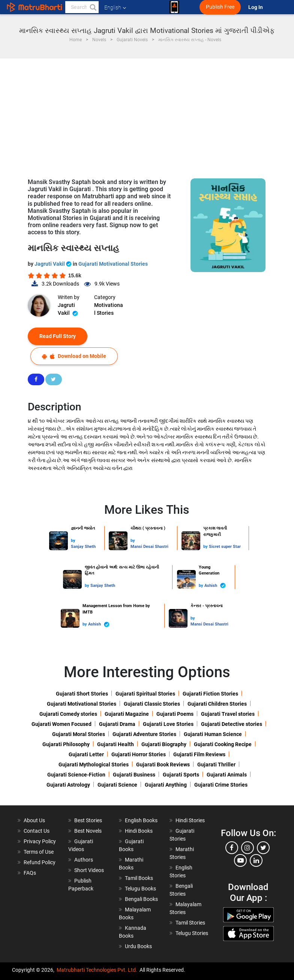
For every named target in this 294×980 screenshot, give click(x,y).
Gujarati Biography (164, 744)
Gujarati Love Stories (168, 724)
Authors (84, 860)
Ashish (215, 586)
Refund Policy (40, 862)
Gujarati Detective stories (232, 724)
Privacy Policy (40, 841)
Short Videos (89, 870)
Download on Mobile (74, 356)
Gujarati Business (134, 775)
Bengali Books (141, 899)
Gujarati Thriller (216, 765)
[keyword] (82, 7)
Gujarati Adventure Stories (144, 734)
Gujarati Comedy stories (68, 714)
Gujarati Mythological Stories (94, 765)
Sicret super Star (225, 547)
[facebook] (232, 848)
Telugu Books (140, 889)
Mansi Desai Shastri (149, 547)
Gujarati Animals (227, 775)
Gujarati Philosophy (66, 744)
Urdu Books (138, 946)
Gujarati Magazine (127, 714)
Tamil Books (139, 878)
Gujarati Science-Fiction (76, 775)
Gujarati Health (115, 744)
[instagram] (247, 848)
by (73, 541)
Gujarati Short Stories (82, 694)
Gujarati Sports (181, 775)
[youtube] (240, 860)
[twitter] (263, 848)
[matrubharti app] (174, 7)
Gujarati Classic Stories (152, 704)
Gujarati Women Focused (61, 724)
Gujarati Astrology (68, 785)
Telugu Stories (192, 933)
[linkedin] (256, 860)
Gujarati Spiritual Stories (145, 694)
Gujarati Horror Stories (139, 754)
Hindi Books (139, 831)
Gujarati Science (117, 785)
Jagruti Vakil (54, 264)
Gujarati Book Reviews (163, 765)
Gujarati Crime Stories (221, 785)
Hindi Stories (190, 820)
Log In (256, 7)
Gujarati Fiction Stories (210, 694)
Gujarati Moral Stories (79, 734)
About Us (34, 820)
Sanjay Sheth (83, 547)
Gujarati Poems (175, 714)
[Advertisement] (147, 115)
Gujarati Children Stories (217, 704)
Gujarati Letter (86, 754)
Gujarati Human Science (213, 734)
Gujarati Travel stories (228, 714)
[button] (93, 7)
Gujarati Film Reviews (199, 754)
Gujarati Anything (166, 785)
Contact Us (37, 831)
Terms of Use (39, 852)
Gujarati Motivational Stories (113, 264)
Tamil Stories (190, 923)
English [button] (115, 7)
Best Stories (88, 820)
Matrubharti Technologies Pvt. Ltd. (97, 970)
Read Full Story (58, 336)
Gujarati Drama (117, 724)
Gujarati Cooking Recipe (223, 744)
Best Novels (88, 831)
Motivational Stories (109, 309)
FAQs (30, 873)
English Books (141, 820)
